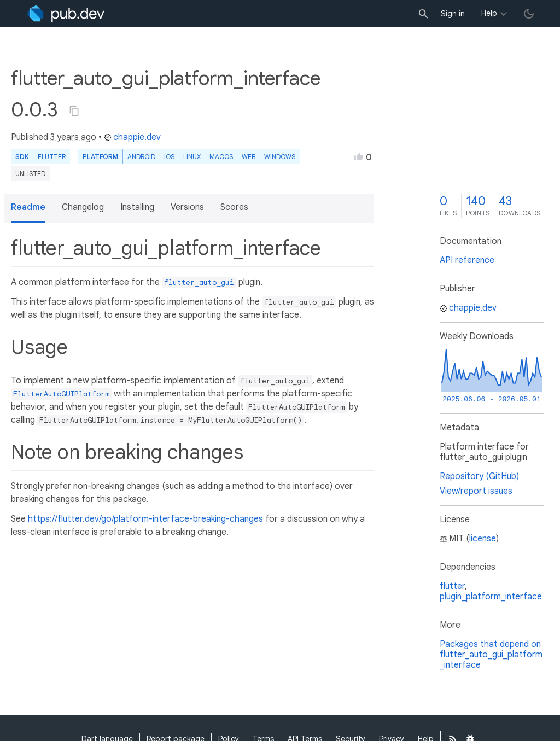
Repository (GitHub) (479, 476)
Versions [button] (187, 207)
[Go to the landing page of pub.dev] (66, 14)
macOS (221, 157)
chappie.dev (132, 137)
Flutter (52, 157)
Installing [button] (137, 207)
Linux (192, 157)
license (483, 539)
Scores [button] (234, 207)
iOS (169, 157)
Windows (280, 157)
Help (489, 13)
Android (141, 157)
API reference (467, 260)
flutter (452, 586)
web (249, 157)
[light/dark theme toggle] (529, 14)
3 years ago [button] (73, 137)
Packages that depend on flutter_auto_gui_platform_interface (491, 655)
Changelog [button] (83, 207)
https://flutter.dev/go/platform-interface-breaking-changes (145, 519)
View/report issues (476, 491)
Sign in (453, 14)
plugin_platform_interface (491, 597)
